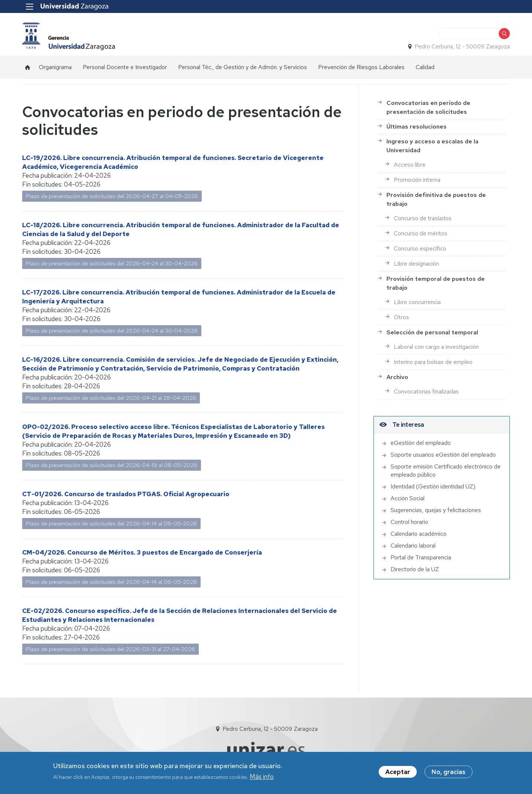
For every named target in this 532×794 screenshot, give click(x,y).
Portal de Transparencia (421, 557)
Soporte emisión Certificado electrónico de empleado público (446, 471)
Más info (262, 779)
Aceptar (398, 774)
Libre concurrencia (417, 302)
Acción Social (407, 498)
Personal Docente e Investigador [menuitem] (125, 67)
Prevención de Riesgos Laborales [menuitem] (361, 67)
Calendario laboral (413, 546)
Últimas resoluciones (417, 127)
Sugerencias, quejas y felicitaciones (436, 510)
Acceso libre (410, 165)
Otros (401, 317)
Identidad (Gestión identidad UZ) (433, 486)
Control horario (409, 522)
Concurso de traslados (423, 218)
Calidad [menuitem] (425, 67)
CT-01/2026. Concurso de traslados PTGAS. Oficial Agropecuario (126, 494)
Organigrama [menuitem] (55, 67)
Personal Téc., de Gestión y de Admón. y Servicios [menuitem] (243, 67)
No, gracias (449, 774)
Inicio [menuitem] (28, 67)
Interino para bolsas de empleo (433, 362)
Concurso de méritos (421, 233)
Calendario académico (419, 534)
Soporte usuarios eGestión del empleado (443, 455)
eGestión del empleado (421, 443)
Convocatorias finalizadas (426, 391)
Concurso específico (420, 248)
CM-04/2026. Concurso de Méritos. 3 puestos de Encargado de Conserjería (142, 552)
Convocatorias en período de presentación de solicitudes (428, 107)
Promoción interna (417, 180)
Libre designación (416, 264)
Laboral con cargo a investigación (436, 347)
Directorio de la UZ (415, 569)
